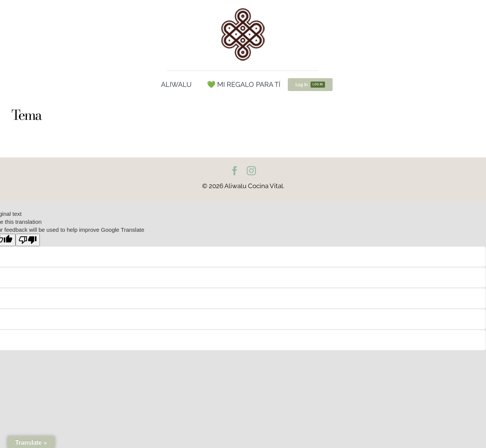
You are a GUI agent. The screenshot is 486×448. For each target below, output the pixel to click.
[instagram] (251, 171)
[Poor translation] (28, 240)
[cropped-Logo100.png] (243, 9)
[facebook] (235, 171)
